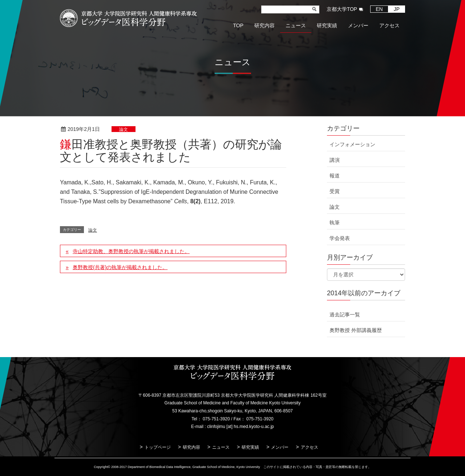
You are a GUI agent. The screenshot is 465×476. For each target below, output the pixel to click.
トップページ (158, 447)
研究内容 (191, 447)
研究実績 (250, 447)
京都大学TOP (342, 9)
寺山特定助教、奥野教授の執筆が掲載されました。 (131, 251)
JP (397, 9)
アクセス (310, 447)
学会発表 (340, 238)
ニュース (221, 447)
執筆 (335, 223)
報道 (335, 176)
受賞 (335, 191)
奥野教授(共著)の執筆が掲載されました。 (120, 267)
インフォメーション (352, 144)
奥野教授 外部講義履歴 (356, 330)
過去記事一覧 (345, 315)
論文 (124, 129)
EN (379, 9)
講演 (335, 160)
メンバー (280, 447)
